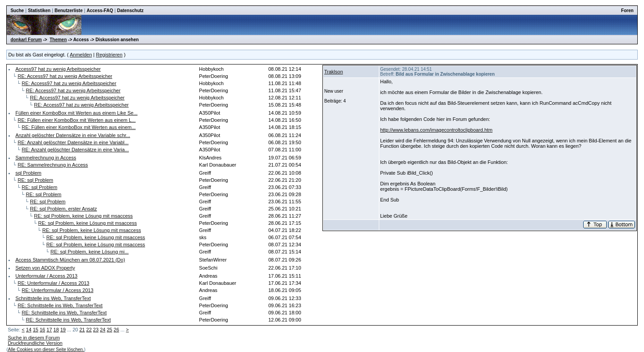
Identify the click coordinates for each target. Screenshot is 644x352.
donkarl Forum (26, 40)
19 (63, 330)
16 (42, 330)
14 (29, 330)
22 (89, 330)
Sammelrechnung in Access (46, 158)
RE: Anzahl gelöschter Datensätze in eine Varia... (76, 150)
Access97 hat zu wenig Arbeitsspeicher (58, 69)
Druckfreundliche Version (35, 343)
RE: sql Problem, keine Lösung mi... (90, 252)
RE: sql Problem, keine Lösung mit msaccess (83, 216)
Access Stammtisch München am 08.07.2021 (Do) (70, 260)
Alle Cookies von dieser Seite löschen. (46, 350)
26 (116, 330)
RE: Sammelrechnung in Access (53, 165)
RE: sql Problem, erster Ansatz (64, 209)
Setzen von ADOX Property (45, 268)
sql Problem (28, 173)
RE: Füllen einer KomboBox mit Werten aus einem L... (76, 120)
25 (110, 330)
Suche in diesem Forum (34, 338)
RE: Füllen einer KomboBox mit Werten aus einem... (79, 127)
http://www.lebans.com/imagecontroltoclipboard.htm (436, 130)
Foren (627, 11)
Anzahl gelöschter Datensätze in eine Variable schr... (73, 135)
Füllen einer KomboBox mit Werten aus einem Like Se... (76, 113)
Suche (17, 11)
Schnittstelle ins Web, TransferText (53, 298)
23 (96, 330)
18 (56, 330)
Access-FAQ (100, 11)
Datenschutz (130, 11)
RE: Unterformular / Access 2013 (53, 283)
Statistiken (39, 11)
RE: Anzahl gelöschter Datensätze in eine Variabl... (73, 142)
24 (102, 330)
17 (49, 330)
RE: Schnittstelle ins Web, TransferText (60, 305)
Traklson (334, 72)
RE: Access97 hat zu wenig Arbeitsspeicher (65, 76)
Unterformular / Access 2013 (46, 276)
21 (82, 330)
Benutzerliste (69, 11)
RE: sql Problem (35, 180)
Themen (58, 40)
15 (35, 330)
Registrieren (109, 55)
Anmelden (81, 55)
